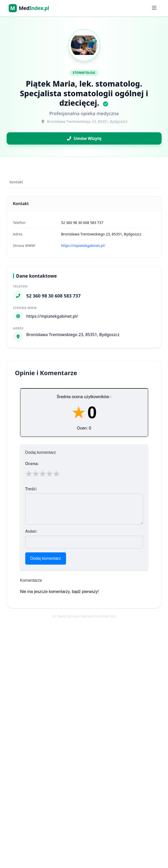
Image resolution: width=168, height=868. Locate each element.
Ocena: (32, 464)
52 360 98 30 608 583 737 (82, 223)
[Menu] (154, 8)
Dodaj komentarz (46, 558)
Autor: (31, 531)
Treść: (31, 489)
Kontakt (16, 182)
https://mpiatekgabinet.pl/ (83, 246)
